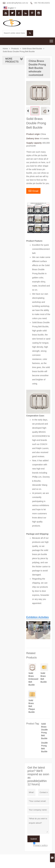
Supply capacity (34, 143)
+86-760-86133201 (42, 3)
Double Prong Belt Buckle (44, 747)
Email (33, 191)
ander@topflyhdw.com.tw (17, 3)
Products (15, 49)
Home (5, 49)
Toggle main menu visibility (52, 40)
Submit (34, 839)
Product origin (33, 134)
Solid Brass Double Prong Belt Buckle (44, 731)
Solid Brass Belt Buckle (32, 49)
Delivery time (33, 138)
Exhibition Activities (37, 617)
